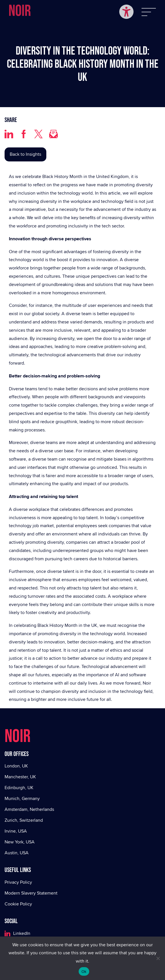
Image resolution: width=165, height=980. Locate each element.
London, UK (16, 766)
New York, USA (20, 842)
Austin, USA (17, 853)
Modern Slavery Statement (31, 893)
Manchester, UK (20, 777)
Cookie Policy (18, 904)
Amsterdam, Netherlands (29, 809)
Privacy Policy (18, 882)
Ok (84, 972)
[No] (158, 958)
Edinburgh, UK (19, 788)
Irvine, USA (16, 831)
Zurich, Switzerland (24, 820)
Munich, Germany (22, 798)
